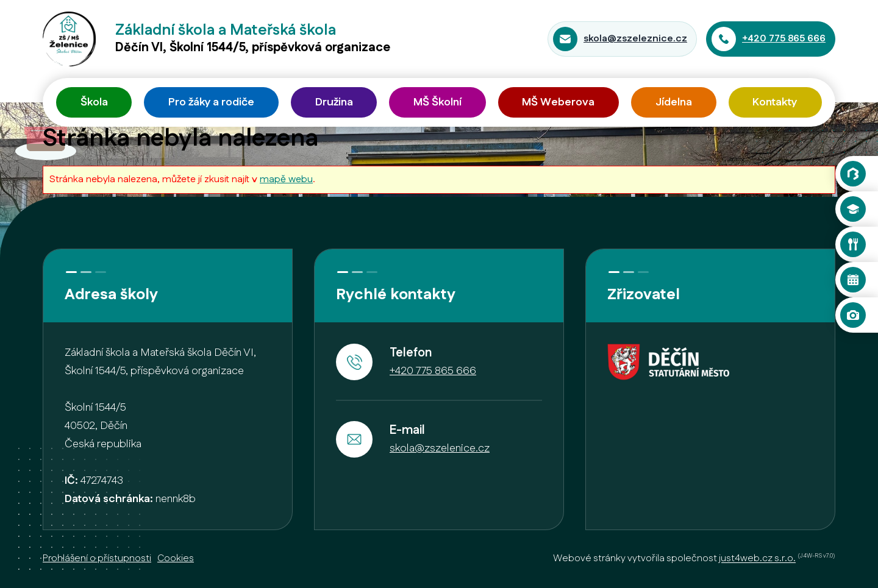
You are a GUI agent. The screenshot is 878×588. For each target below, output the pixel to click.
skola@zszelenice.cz (440, 448)
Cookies (176, 558)
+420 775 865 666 (784, 39)
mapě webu (286, 179)
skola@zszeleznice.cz (635, 39)
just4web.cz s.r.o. (757, 559)
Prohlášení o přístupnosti (97, 558)
